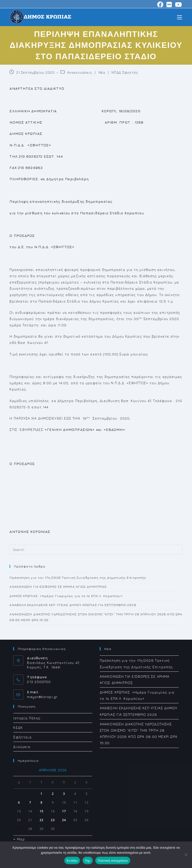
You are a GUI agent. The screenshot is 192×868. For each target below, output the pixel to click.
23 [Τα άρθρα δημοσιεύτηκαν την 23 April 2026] (53, 820)
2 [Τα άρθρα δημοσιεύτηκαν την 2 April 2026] (53, 794)
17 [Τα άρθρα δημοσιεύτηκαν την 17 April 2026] (64, 811)
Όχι (88, 861)
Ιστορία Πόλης (27, 718)
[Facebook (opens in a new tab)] (160, 5)
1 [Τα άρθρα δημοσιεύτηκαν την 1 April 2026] (41, 794)
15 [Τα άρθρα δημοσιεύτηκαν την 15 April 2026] (41, 811)
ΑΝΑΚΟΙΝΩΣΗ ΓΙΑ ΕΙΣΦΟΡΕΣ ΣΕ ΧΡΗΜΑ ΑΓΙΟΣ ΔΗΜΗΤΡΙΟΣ (58, 587)
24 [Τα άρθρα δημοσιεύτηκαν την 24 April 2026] (64, 820)
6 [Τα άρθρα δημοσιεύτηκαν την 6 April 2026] (19, 802)
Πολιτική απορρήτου (113, 861)
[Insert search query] (96, 550)
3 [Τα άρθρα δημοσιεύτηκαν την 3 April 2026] (64, 794)
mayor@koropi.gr (42, 697)
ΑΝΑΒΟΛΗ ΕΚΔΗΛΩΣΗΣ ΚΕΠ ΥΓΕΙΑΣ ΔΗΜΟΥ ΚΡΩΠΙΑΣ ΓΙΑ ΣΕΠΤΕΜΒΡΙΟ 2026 (73, 605)
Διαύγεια (22, 747)
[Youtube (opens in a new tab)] (178, 5)
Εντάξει (72, 861)
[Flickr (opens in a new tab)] (169, 5)
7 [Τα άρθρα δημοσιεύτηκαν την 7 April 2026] (30, 802)
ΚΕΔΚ (18, 728)
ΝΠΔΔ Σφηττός (125, 72)
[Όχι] (186, 855)
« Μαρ (19, 839)
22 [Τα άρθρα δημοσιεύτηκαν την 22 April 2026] (41, 820)
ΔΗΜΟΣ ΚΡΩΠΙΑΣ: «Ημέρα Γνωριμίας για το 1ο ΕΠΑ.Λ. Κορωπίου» (66, 596)
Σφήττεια (22, 737)
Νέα (102, 72)
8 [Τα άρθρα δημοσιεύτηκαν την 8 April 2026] (41, 802)
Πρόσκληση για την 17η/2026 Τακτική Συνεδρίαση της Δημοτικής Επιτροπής (78, 577)
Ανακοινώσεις (80, 72)
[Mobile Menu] (179, 17)
